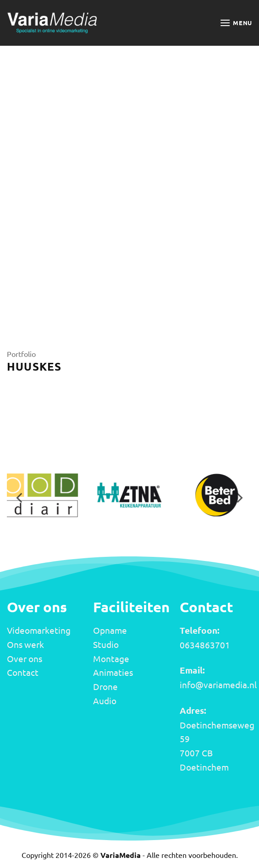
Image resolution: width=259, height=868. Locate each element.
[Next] (239, 498)
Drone (105, 686)
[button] (236, 23)
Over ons (25, 658)
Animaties (113, 672)
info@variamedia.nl (218, 685)
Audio (105, 701)
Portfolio (21, 354)
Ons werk (25, 644)
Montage (111, 658)
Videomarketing (39, 630)
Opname (110, 630)
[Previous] (20, 498)
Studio (106, 644)
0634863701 (205, 645)
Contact (23, 672)
